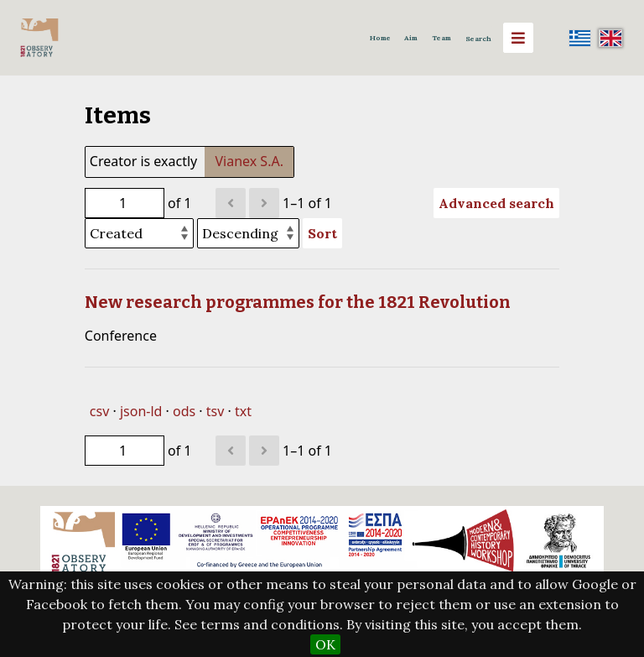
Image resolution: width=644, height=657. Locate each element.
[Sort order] (248, 233)
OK (325, 644)
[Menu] (518, 38)
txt (243, 411)
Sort (322, 233)
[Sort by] (139, 233)
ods (184, 411)
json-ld (141, 411)
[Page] (125, 203)
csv (99, 411)
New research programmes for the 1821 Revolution (298, 302)
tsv (216, 411)
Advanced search (496, 203)
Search (478, 39)
